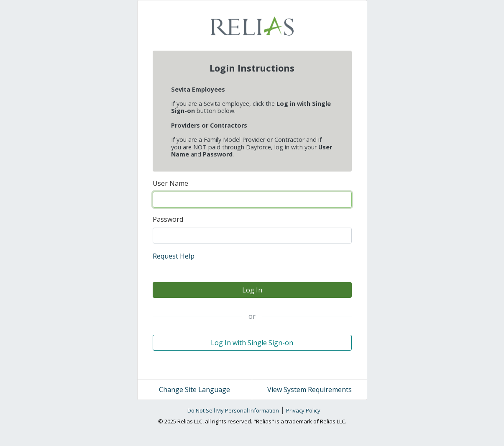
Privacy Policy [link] (303, 410)
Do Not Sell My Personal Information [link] (233, 410)
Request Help (174, 256)
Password (168, 219)
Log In (252, 290)
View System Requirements (310, 390)
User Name (170, 183)
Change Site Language (194, 390)
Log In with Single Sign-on (252, 343)
